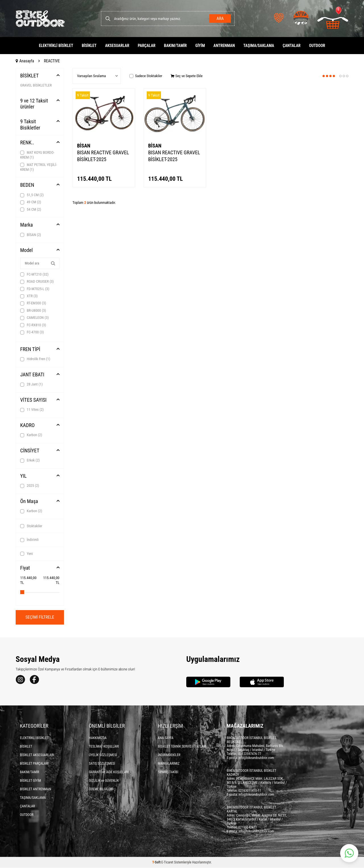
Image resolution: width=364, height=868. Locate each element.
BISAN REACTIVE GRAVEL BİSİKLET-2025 (103, 156)
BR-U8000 (33, 311)
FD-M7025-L (35, 289)
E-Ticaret (167, 863)
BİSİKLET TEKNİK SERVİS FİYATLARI (182, 747)
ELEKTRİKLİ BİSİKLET (56, 46)
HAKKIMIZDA (98, 738)
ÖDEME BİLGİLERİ (101, 789)
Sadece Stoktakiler (146, 76)
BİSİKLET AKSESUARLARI (37, 755)
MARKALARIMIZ (169, 764)
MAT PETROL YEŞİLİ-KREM (39, 167)
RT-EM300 (33, 303)
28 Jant (31, 384)
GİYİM (200, 46)
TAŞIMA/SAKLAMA (259, 46)
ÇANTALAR (292, 46)
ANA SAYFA (166, 738)
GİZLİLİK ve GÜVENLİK (104, 781)
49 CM (31, 202)
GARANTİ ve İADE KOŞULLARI (109, 772)
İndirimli (29, 540)
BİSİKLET (89, 46)
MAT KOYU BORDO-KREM (37, 155)
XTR (29, 296)
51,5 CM (32, 195)
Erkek (30, 460)
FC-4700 (32, 332)
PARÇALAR (146, 46)
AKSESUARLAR (117, 46)
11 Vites (32, 410)
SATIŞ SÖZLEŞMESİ (102, 764)
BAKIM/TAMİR (175, 46)
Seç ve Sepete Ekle (187, 76)
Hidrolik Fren (35, 359)
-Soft (157, 863)
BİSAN (31, 235)
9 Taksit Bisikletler (30, 125)
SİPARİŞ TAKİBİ (168, 772)
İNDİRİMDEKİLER (169, 755)
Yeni (27, 554)
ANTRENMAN (224, 46)
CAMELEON (34, 318)
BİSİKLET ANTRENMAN (36, 789)
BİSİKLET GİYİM (30, 781)
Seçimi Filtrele (40, 617)
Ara (219, 19)
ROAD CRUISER (37, 282)
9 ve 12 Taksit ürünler (34, 104)
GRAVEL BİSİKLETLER (36, 85)
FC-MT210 (34, 274)
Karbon (31, 435)
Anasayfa (25, 61)
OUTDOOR (317, 46)
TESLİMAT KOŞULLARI (104, 747)
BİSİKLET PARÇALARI (34, 764)
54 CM (31, 210)
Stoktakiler (31, 526)
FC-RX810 (33, 325)
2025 (30, 486)
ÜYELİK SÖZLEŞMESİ (103, 755)
